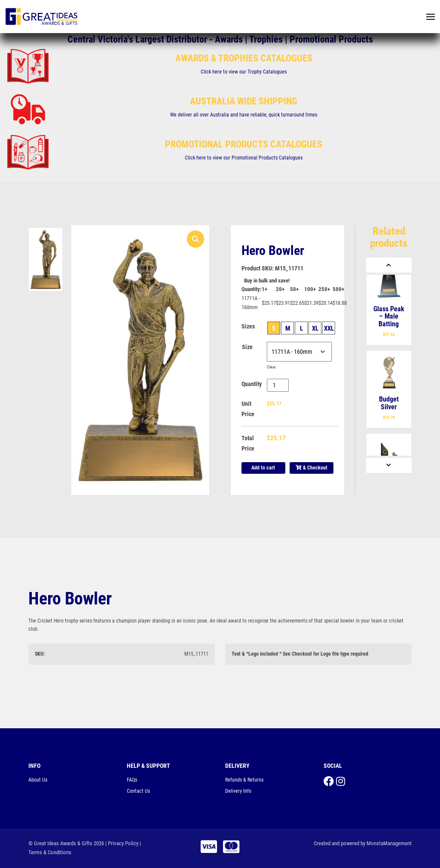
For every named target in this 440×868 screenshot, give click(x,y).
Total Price (248, 443)
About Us (38, 780)
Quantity (252, 384)
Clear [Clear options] (271, 367)
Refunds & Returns (244, 780)
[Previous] (389, 265)
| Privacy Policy (122, 843)
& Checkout (312, 468)
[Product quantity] (278, 385)
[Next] (389, 465)
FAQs (132, 780)
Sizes (248, 326)
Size (247, 347)
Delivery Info (238, 791)
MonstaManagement (389, 843)
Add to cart (263, 468)
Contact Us (138, 791)
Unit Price (248, 409)
